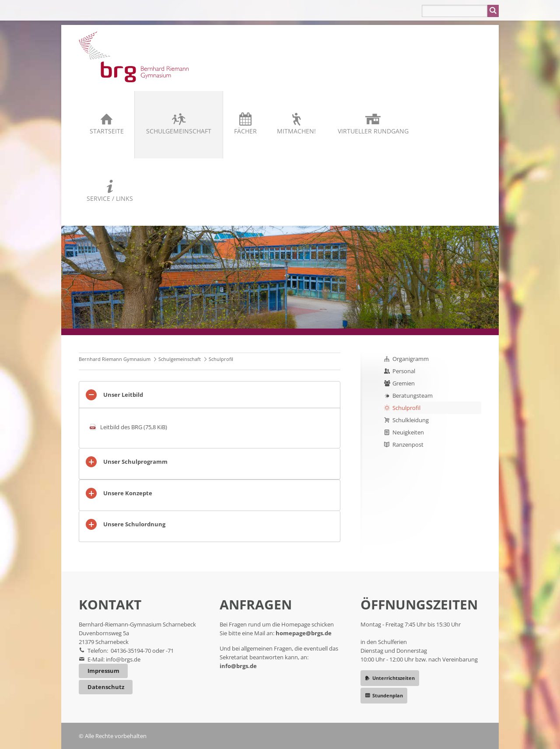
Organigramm (411, 359)
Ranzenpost (408, 444)
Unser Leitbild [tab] (123, 395)
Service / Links (110, 198)
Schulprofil (406, 408)
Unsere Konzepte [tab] (128, 493)
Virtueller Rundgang (373, 131)
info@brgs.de (123, 659)
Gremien (404, 383)
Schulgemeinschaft (179, 131)
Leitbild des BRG (134, 427)
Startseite (107, 131)
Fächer (245, 131)
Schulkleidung (411, 420)
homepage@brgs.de (304, 633)
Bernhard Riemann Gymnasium (115, 359)
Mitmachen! (296, 131)
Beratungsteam (413, 395)
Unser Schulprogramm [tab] (135, 462)
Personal (404, 371)
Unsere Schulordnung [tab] (134, 524)
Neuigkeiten (408, 432)
